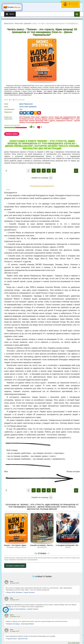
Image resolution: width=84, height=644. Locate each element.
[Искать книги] (77, 14)
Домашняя (48, 86)
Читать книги (39, 86)
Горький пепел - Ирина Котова (17, 639)
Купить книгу (12, 134)
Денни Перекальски (26, 104)
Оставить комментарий (15, 566)
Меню (10, 14)
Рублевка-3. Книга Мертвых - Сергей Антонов (22, 609)
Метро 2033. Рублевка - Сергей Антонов (20, 592)
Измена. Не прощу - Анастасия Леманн (20, 624)
